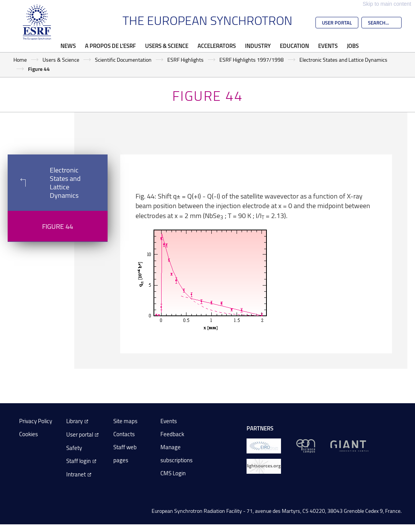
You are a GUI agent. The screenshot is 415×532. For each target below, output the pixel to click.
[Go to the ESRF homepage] (37, 22)
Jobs (353, 46)
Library (74, 421)
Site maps (125, 421)
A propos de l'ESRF (110, 46)
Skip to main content (387, 4)
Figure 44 (58, 226)
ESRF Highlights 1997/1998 (252, 60)
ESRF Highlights (185, 60)
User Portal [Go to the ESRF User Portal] (337, 23)
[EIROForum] (264, 445)
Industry (258, 46)
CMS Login (173, 473)
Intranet (76, 474)
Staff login (78, 461)
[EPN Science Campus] (306, 445)
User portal (80, 434)
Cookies (29, 434)
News (68, 46)
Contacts (124, 434)
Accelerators (217, 46)
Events (328, 46)
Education (294, 46)
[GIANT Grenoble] (349, 445)
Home (20, 60)
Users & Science (167, 46)
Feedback (172, 434)
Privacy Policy (36, 421)
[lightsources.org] (264, 465)
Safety (74, 448)
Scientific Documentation (123, 60)
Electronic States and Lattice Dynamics (343, 60)
